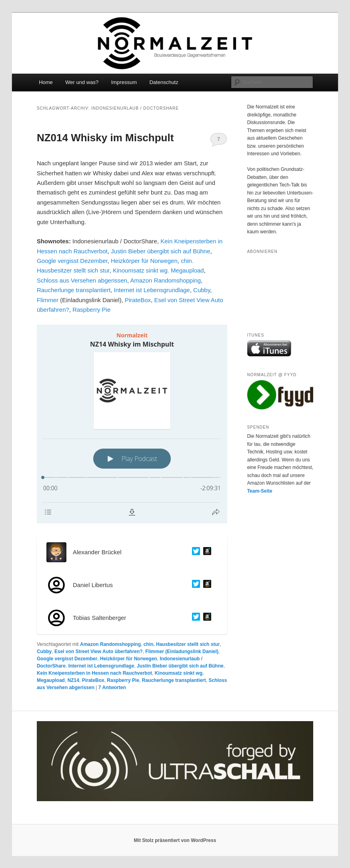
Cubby (202, 290)
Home (46, 82)
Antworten (112, 688)
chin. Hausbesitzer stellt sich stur (182, 644)
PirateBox (138, 300)
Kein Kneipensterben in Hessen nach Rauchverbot (94, 673)
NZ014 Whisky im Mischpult (105, 138)
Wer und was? (82, 82)
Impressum (124, 82)
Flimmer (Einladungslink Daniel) (182, 652)
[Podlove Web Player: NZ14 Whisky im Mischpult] (132, 424)
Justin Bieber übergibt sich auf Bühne (161, 251)
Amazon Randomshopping (165, 280)
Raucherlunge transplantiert (74, 290)
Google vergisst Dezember (72, 261)
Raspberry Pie (91, 310)
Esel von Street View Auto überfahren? (99, 652)
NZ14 (73, 680)
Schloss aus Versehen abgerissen (82, 280)
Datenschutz (164, 82)
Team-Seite (260, 491)
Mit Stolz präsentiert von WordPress (175, 840)
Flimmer (48, 300)
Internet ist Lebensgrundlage (152, 290)
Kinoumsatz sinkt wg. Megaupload (158, 270)
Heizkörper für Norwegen (144, 261)
